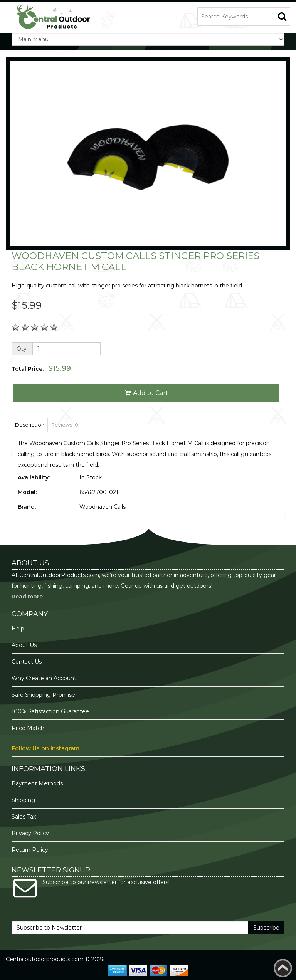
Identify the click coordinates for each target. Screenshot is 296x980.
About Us (24, 645)
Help (18, 629)
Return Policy (30, 850)
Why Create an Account (44, 678)
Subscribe (266, 928)
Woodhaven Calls (103, 507)
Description (30, 425)
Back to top (283, 968)
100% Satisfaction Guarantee (51, 711)
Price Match (28, 728)
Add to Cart (146, 393)
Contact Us (27, 662)
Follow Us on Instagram (45, 748)
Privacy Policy (31, 833)
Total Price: (41, 368)
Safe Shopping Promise (43, 695)
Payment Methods (37, 783)
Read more (27, 597)
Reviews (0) (66, 425)
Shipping (23, 800)
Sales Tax (24, 817)
